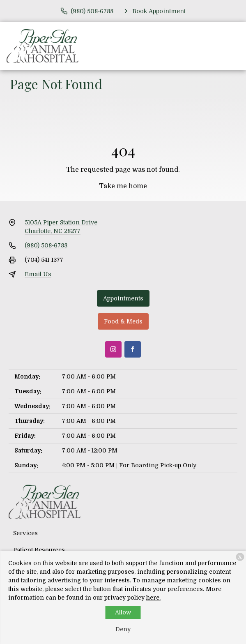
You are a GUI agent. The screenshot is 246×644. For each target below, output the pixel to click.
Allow (123, 612)
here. (153, 598)
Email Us (38, 274)
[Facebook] (133, 349)
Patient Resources (39, 550)
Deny (123, 629)
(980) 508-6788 (46, 245)
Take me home (123, 186)
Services (25, 533)
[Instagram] (113, 349)
